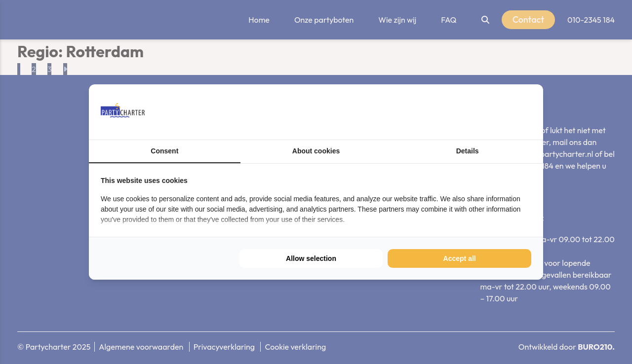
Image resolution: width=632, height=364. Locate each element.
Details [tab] (468, 151)
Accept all (460, 258)
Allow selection (311, 258)
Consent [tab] (164, 151)
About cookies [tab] (316, 151)
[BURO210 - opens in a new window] (494, 112)
